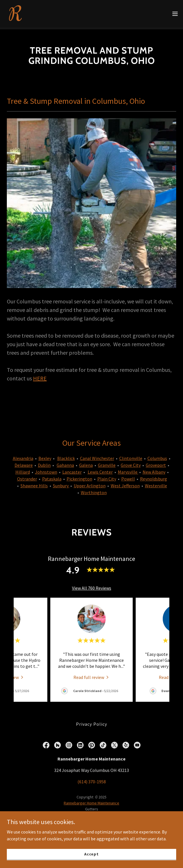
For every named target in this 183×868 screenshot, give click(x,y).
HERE (40, 376)
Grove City (131, 463)
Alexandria (23, 456)
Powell (128, 477)
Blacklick (66, 456)
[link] (16, 14)
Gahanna (65, 463)
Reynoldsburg (154, 477)
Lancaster (72, 470)
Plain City (107, 477)
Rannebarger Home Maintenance (91, 801)
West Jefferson (125, 484)
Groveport (156, 463)
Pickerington (79, 477)
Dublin (44, 463)
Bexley (45, 456)
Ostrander (27, 477)
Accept (91, 854)
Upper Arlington (90, 484)
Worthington (94, 490)
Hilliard (23, 470)
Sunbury (61, 484)
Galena (86, 463)
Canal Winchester (97, 456)
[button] (175, 14)
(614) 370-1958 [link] (92, 780)
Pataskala (52, 477)
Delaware (24, 463)
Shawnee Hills (34, 484)
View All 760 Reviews (92, 586)
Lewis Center (100, 470)
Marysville (128, 470)
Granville (107, 463)
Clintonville (131, 456)
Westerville (156, 484)
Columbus (157, 456)
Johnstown (46, 470)
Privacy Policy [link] (91, 722)
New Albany (154, 470)
